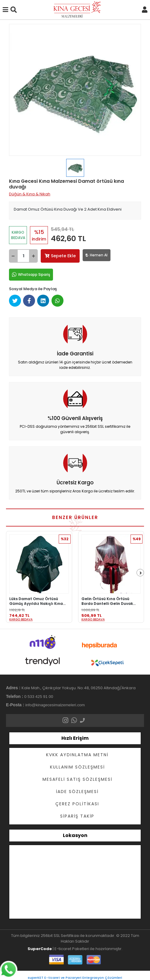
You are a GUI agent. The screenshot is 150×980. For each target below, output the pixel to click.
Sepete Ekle (60, 256)
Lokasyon (75, 835)
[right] (141, 573)
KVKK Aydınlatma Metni (77, 755)
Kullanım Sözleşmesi (77, 767)
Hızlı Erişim (75, 738)
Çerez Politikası (77, 804)
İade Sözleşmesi (77, 792)
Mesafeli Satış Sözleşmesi (77, 779)
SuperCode (40, 949)
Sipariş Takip (77, 816)
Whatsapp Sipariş (31, 275)
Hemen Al (97, 255)
